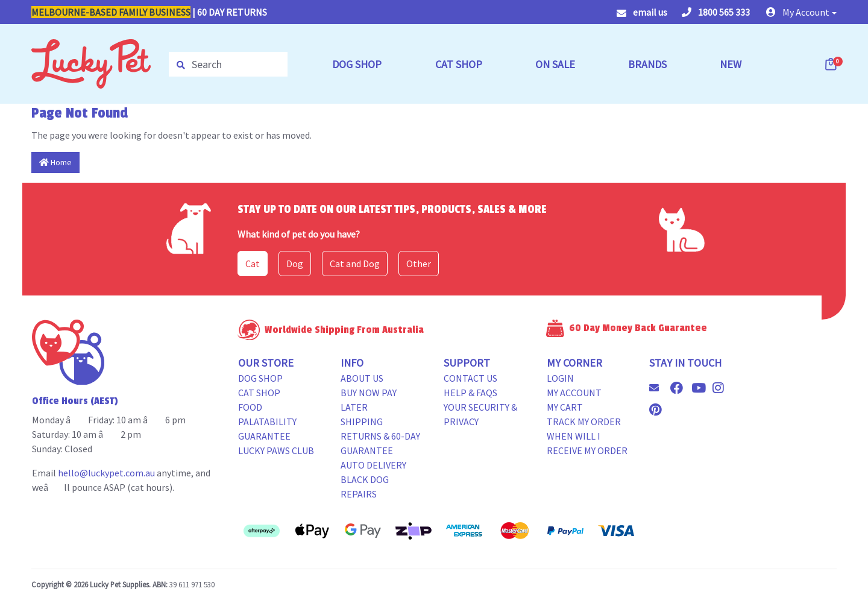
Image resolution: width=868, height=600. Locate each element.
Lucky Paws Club (276, 450)
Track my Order (584, 422)
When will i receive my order (587, 443)
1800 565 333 (716, 12)
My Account (574, 393)
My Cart (565, 407)
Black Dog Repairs (365, 487)
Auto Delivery (373, 465)
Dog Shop (260, 378)
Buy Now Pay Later (369, 400)
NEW (731, 64)
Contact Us (470, 378)
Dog (295, 264)
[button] (801, 12)
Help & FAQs (470, 393)
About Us (362, 378)
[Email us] (659, 388)
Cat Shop (259, 393)
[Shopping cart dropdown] (832, 64)
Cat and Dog (355, 264)
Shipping (362, 422)
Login (560, 378)
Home (55, 162)
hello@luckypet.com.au (106, 473)
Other (419, 264)
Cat (253, 264)
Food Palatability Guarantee (267, 422)
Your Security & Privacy (480, 414)
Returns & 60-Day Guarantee (380, 443)
